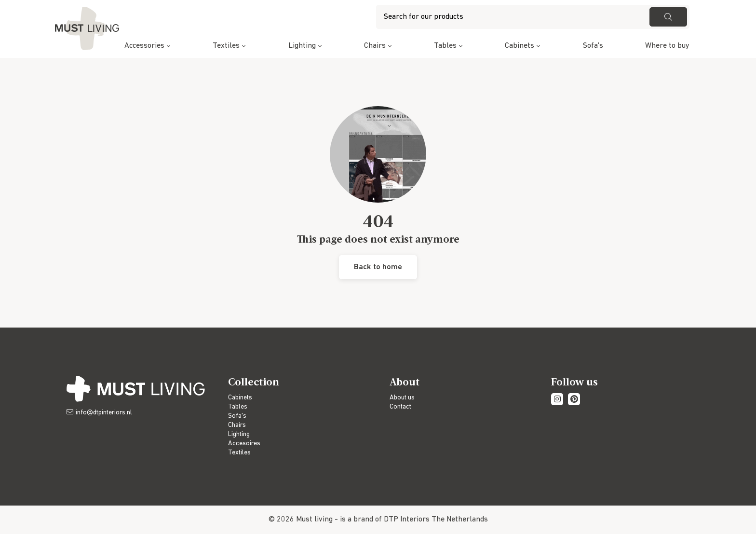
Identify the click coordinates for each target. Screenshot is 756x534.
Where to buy (667, 46)
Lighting (302, 46)
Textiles (226, 46)
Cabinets (520, 46)
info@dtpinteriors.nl (104, 413)
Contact (400, 407)
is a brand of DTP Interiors (385, 520)
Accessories (144, 46)
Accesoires (244, 444)
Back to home (378, 267)
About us (402, 398)
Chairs (375, 46)
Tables (445, 46)
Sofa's (593, 46)
